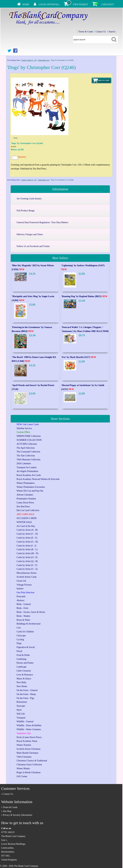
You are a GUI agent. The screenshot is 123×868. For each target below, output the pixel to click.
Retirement (22, 702)
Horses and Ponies (25, 663)
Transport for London (27, 467)
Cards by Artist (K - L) (27, 549)
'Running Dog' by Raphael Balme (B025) (84, 296)
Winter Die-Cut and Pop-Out (30, 491)
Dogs (19, 643)
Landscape (22, 667)
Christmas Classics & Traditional (32, 761)
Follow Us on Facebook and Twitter (33, 246)
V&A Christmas (24, 757)
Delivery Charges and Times (30, 234)
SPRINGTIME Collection (29, 436)
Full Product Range (26, 211)
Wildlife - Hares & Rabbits (29, 725)
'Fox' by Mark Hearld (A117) (79, 357)
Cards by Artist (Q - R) (27, 561)
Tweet (15, 138)
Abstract (20, 600)
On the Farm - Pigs (25, 698)
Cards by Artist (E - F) (27, 538)
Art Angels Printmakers (27, 471)
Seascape (21, 706)
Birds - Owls (23, 608)
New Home (22, 686)
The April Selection (26, 448)
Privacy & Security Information (18, 815)
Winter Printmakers (26, 483)
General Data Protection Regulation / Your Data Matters (42, 222)
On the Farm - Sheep (26, 694)
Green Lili (21, 581)
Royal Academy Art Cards (29, 475)
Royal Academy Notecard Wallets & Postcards (38, 479)
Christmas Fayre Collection (29, 765)
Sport (19, 710)
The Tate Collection (26, 456)
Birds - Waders (23, 616)
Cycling (20, 639)
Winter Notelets (24, 745)
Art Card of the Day (26, 526)
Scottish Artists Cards (27, 577)
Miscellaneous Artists (27, 573)
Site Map (7, 811)
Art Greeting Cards (13, 60)
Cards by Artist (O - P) (27, 557)
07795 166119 (8, 832)
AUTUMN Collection (27, 444)
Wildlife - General (25, 721)
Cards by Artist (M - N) (27, 553)
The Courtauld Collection (28, 452)
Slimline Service (24, 428)
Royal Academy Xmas (27, 741)
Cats (19, 628)
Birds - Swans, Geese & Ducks (31, 612)
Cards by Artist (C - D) (29, 60)
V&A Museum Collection (29, 460)
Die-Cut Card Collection (28, 510)
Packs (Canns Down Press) (29, 737)
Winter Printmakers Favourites (31, 487)
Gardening (21, 659)
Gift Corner (22, 776)
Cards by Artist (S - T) (27, 565)
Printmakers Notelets (26, 499)
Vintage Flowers (24, 585)
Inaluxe (20, 589)
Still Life (21, 714)
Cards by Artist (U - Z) (27, 569)
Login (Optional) (49, 5)
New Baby (22, 682)
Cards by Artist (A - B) (27, 530)
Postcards (21, 596)
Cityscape (21, 636)
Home (26, 5)
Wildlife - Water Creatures (29, 729)
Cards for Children (25, 632)
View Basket (80, 5)
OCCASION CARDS (27, 518)
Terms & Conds (86, 32)
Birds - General (24, 604)
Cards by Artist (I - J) (26, 546)
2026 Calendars (24, 463)
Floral (19, 651)
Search (112, 32)
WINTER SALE (24, 522)
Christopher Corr (44, 60)
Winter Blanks (23, 768)
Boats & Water (23, 620)
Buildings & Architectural (29, 624)
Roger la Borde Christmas (29, 772)
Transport (21, 718)
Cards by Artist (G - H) (27, 542)
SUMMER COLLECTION (29, 440)
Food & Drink (23, 655)
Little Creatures (24, 671)
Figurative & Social (26, 647)
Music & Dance (24, 679)
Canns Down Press (25, 503)
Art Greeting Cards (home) (29, 199)
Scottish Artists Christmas (29, 749)
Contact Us (101, 32)
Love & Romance (25, 675)
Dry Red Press (23, 507)
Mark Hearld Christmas (27, 753)
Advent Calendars (25, 495)
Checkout (108, 5)
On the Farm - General (27, 690)
